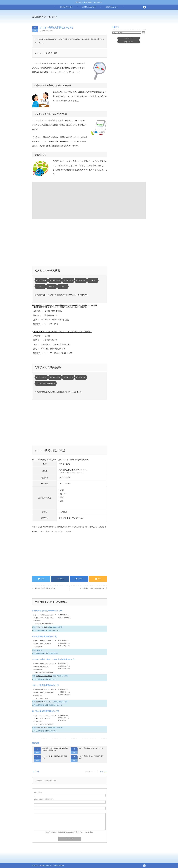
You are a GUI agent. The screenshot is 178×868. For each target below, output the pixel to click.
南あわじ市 (49, 31)
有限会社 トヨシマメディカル (55, 72)
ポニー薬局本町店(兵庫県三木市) (91, 748)
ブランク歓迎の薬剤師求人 (46, 383)
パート (40, 286)
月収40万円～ (81, 280)
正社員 (93, 280)
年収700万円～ (41, 280)
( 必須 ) (38, 792)
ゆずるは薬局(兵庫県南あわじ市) (46, 711)
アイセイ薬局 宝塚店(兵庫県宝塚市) (55, 757)
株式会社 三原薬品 (42, 728)
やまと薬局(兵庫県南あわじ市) (45, 637)
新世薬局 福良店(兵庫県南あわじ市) (45, 588)
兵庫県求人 (129, 38)
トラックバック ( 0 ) (90, 772)
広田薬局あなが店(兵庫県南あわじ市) (47, 611)
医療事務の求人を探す (89, 7)
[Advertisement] (108, 19)
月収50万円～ (68, 280)
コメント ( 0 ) (103, 772)
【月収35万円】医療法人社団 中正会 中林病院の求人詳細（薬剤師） (62, 332)
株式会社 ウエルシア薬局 (44, 676)
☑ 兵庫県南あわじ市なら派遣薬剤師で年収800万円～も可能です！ (62, 295)
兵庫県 (43, 31)
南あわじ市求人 (129, 42)
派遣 (63, 286)
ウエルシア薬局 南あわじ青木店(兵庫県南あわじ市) (54, 659)
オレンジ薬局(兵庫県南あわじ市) (46, 685)
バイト (52, 286)
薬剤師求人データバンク (45, 17)
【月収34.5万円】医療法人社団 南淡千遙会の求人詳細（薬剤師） (60, 307)
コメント (53, 531)
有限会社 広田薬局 (42, 627)
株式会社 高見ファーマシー (45, 702)
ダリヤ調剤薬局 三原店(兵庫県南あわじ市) (92, 588)
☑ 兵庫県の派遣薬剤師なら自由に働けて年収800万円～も (58, 392)
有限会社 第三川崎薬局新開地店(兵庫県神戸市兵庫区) (55, 749)
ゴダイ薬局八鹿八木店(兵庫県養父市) (91, 757)
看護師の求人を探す (112, 7)
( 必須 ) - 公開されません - (44, 799)
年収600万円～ (55, 280)
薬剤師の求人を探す (66, 7)
